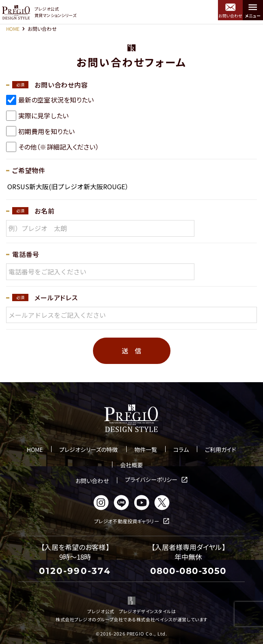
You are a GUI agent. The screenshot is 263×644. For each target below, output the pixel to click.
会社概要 (131, 465)
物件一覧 (146, 449)
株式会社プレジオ (74, 619)
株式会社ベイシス (154, 619)
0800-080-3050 (188, 571)
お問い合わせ (92, 481)
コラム (181, 449)
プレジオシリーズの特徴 (88, 449)
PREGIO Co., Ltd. (147, 633)
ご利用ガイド (221, 449)
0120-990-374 (75, 571)
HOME (13, 29)
